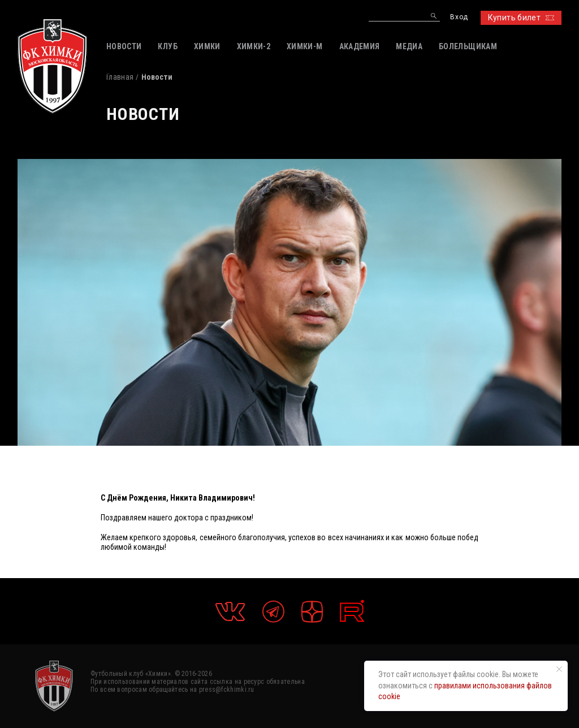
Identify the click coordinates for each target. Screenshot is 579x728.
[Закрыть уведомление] (559, 669)
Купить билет (521, 18)
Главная (120, 77)
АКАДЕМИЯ (360, 46)
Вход (459, 17)
